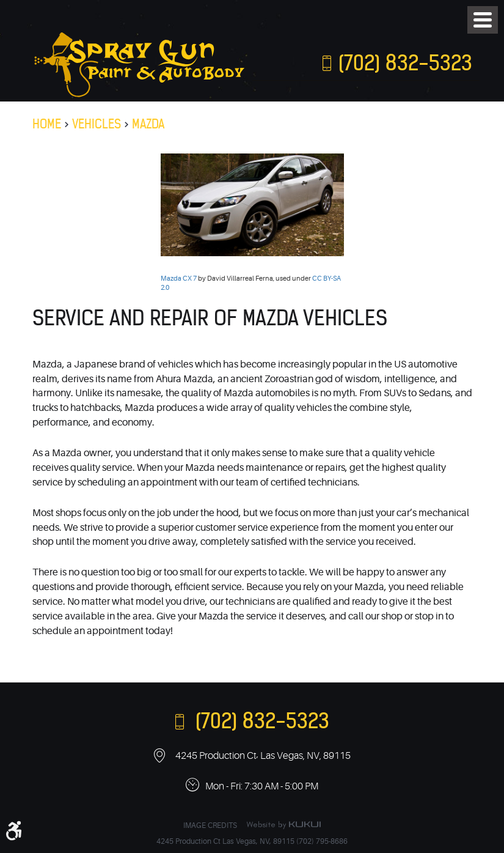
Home (47, 124)
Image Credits (210, 825)
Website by (283, 825)
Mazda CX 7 (179, 279)
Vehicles (97, 124)
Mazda (148, 124)
